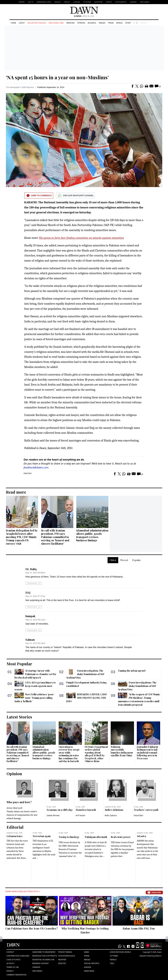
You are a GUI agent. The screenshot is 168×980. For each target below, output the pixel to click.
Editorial (15, 827)
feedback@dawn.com (36, 467)
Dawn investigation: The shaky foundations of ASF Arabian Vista (85, 674)
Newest (124, 560)
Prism (111, 23)
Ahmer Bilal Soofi (14, 808)
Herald (67, 2)
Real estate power (121, 837)
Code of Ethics (14, 960)
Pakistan (70, 23)
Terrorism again (42, 836)
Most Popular (19, 664)
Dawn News (89, 971)
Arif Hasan (81, 815)
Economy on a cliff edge (60, 810)
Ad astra (141, 836)
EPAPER (22, 2)
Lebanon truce (15, 836)
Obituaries (145, 2)
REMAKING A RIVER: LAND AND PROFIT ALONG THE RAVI (87, 698)
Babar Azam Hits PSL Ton (139, 928)
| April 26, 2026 (84, 16)
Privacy (10, 971)
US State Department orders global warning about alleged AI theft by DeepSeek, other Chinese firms (96, 754)
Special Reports (92, 963)
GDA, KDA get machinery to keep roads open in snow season (35, 686)
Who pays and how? (19, 802)
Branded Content (41, 963)
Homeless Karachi (86, 810)
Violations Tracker (37, 23)
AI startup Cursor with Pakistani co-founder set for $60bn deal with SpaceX (35, 674)
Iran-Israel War (56, 23)
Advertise (98, 2)
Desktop (62, 963)
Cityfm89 (114, 956)
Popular (136, 560)
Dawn (86, 952)
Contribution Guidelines (18, 956)
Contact (11, 952)
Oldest (113, 560)
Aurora (77, 2)
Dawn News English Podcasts (22, 892)
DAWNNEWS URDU (44, 2)
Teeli (112, 963)
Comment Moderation (17, 975)
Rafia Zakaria (111, 815)
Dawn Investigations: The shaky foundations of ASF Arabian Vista (137, 686)
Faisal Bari (139, 815)
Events (109, 2)
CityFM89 (87, 2)
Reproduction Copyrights (45, 956)
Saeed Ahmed (53, 815)
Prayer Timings (65, 952)
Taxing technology (69, 837)
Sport (128, 23)
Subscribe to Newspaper (44, 952)
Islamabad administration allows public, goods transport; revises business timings (92, 535)
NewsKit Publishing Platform (151, 956)
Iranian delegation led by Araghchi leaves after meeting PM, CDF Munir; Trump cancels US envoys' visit (22, 537)
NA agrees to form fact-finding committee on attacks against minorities (81, 238)
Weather (62, 960)
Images (58, 2)
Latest (22, 23)
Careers (133, 2)
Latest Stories (19, 717)
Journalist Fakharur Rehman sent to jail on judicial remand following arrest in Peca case (148, 753)
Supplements (121, 2)
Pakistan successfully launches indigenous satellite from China (122, 751)
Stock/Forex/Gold (67, 956)
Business (92, 23)
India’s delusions (114, 810)
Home (14, 23)
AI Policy (11, 963)
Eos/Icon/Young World (120, 952)
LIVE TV (31, 2)
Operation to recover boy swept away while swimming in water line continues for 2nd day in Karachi (69, 754)
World (119, 23)
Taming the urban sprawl (132, 671)
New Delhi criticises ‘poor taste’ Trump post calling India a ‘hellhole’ (34, 698)
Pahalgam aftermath (96, 837)
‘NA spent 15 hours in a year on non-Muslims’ (57, 77)
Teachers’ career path (146, 810)
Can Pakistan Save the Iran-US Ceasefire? (32, 928)
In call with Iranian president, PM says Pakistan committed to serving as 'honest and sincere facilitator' (55, 537)
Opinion (81, 23)
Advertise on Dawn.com (43, 960)
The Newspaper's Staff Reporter (20, 87)
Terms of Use (13, 967)
